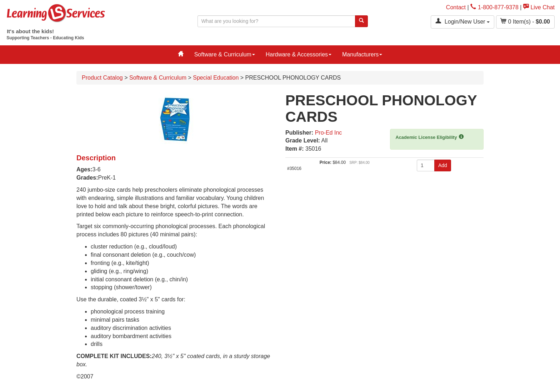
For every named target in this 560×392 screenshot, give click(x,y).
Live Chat (539, 7)
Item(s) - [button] (525, 21)
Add (443, 165)
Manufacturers (362, 54)
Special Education (216, 78)
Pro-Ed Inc (329, 133)
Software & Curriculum (225, 54)
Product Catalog (102, 78)
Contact (456, 7)
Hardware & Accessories (299, 54)
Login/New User (462, 21)
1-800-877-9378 (494, 7)
